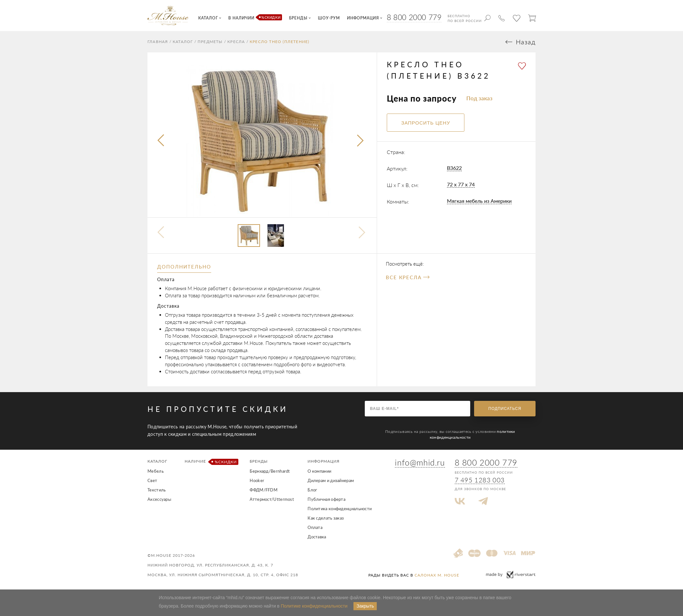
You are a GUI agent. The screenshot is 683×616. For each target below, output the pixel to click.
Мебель (156, 471)
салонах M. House (437, 575)
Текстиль (157, 490)
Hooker (257, 480)
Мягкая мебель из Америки (479, 201)
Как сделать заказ (326, 518)
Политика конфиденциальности (340, 509)
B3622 (454, 168)
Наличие (210, 462)
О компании (319, 471)
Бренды (259, 461)
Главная (158, 42)
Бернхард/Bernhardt (270, 471)
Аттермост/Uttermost (272, 499)
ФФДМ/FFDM (264, 490)
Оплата (315, 527)
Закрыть (365, 606)
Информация (324, 461)
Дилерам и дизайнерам (331, 480)
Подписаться (505, 409)
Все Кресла (407, 277)
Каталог (183, 42)
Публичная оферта (326, 499)
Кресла (236, 42)
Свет (152, 480)
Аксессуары (159, 499)
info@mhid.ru (420, 462)
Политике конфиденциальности (314, 606)
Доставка (317, 537)
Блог (312, 490)
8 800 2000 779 (414, 17)
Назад (526, 42)
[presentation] (161, 141)
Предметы (210, 42)
